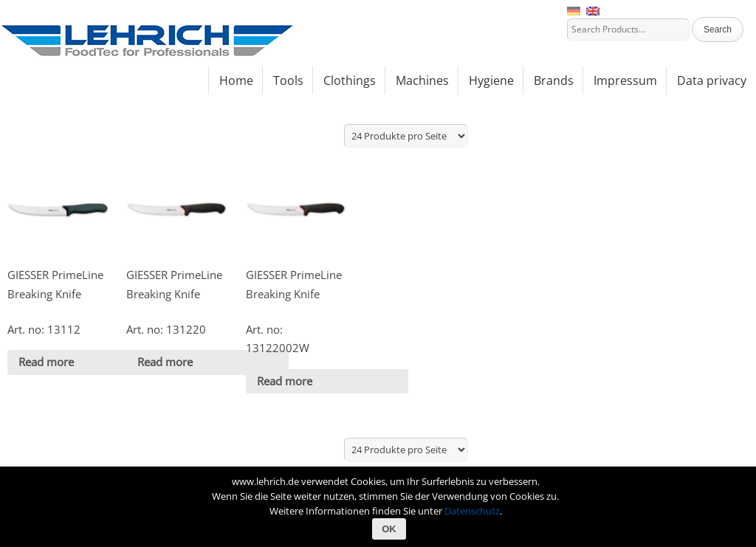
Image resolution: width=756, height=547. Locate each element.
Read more (46, 362)
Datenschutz (472, 511)
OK (389, 529)
